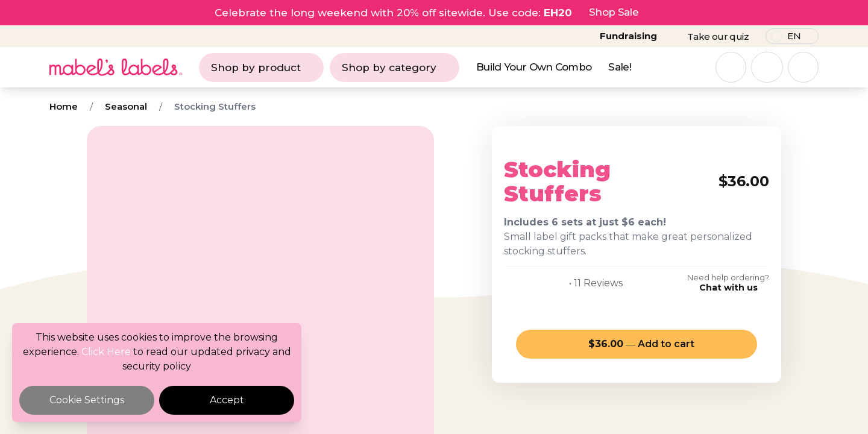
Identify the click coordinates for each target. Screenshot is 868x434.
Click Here (106, 352)
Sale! (620, 67)
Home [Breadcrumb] (64, 106)
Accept (227, 400)
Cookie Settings (87, 400)
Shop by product (261, 68)
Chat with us (728, 288)
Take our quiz (718, 36)
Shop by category (395, 68)
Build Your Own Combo (534, 67)
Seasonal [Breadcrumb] (126, 106)
